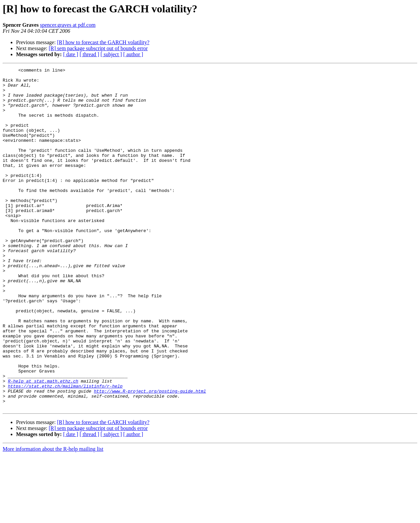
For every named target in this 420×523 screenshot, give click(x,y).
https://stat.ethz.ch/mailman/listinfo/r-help (65, 450)
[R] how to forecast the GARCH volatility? (103, 42)
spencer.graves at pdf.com (68, 25)
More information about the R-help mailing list (53, 517)
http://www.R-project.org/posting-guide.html (150, 456)
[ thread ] (89, 54)
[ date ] (71, 54)
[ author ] (133, 54)
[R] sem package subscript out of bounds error (98, 48)
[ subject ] (111, 54)
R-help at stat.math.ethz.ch (43, 444)
